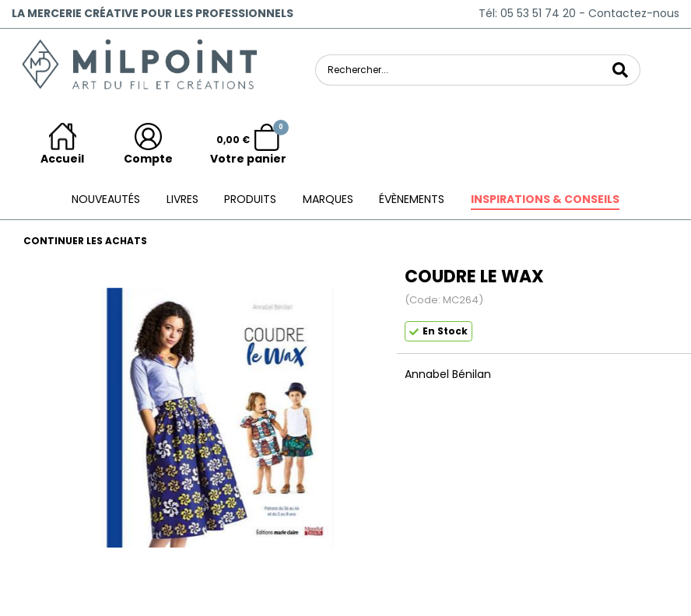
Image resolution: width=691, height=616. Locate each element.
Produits (250, 199)
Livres (182, 199)
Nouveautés (106, 199)
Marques (328, 199)
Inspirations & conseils (545, 199)
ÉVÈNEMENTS (412, 199)
